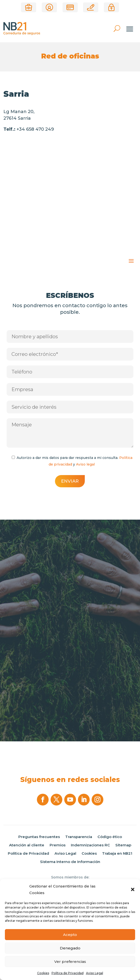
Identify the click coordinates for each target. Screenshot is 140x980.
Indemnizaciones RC (90, 845)
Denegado (70, 948)
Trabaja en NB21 (117, 853)
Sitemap (123, 845)
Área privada (111, 7)
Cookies (43, 973)
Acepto (70, 935)
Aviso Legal (95, 973)
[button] (133, 889)
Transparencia (79, 837)
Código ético (110, 837)
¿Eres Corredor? (29, 7)
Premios (58, 845)
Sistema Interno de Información (70, 862)
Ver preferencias (70, 962)
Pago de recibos (70, 7)
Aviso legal (85, 464)
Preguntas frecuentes (39, 837)
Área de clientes (49, 7)
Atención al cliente (27, 845)
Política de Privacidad (68, 973)
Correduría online (91, 7)
